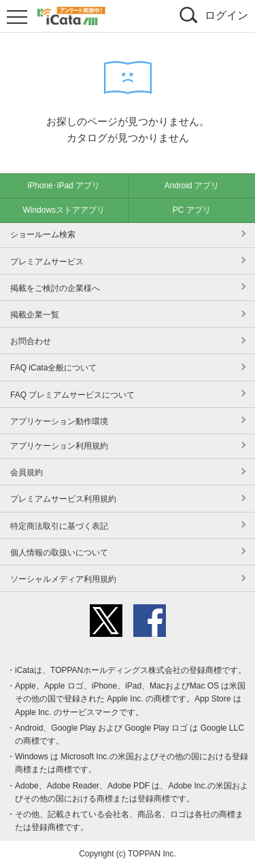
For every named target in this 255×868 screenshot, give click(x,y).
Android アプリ (191, 186)
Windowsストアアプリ (64, 210)
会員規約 (27, 472)
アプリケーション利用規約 (59, 446)
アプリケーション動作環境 (59, 421)
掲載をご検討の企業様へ (55, 288)
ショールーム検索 (43, 235)
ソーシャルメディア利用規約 (63, 579)
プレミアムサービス (47, 262)
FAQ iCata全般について (53, 368)
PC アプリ (192, 210)
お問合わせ (31, 341)
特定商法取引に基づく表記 (59, 526)
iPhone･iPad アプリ (64, 186)
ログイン (226, 15)
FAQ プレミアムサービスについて (72, 395)
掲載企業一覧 (35, 315)
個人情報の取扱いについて (59, 553)
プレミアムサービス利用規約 (63, 499)
